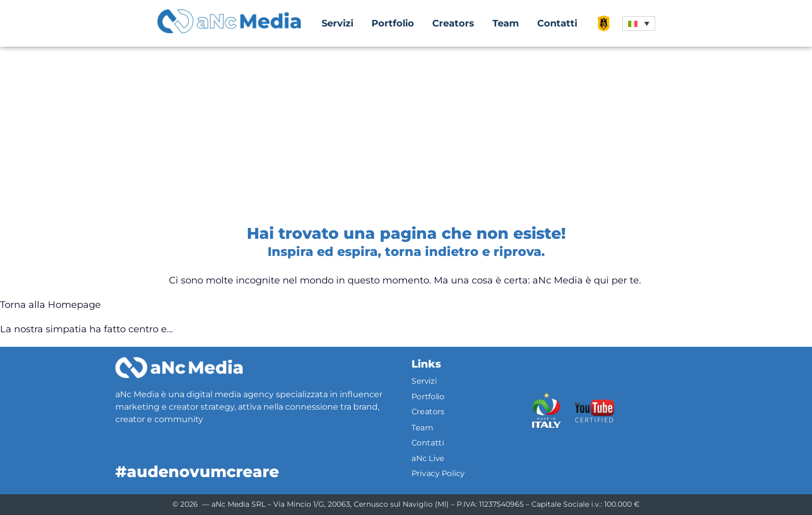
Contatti (557, 23)
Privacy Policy (438, 473)
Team (506, 23)
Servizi (337, 23)
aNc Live (428, 458)
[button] (639, 23)
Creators (453, 23)
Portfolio (393, 23)
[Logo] (179, 368)
